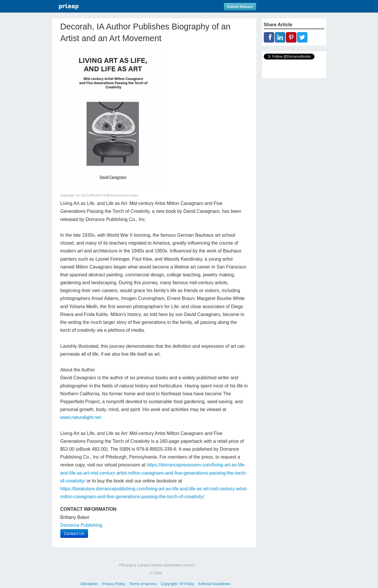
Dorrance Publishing (81, 525)
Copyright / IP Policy (178, 584)
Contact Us (74, 533)
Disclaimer (89, 584)
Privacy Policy (114, 584)
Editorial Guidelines (214, 584)
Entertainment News (124, 195)
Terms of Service (143, 584)
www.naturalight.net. (81, 417)
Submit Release (240, 7)
